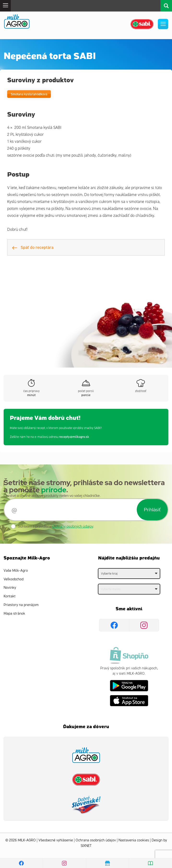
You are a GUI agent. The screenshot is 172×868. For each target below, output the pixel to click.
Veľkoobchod (14, 579)
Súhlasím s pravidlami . (56, 526)
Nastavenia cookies (134, 840)
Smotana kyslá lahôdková (29, 94)
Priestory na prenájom (21, 605)
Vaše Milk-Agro (16, 571)
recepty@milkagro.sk (74, 437)
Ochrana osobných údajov (96, 840)
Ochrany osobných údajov (73, 526)
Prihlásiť (152, 510)
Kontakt (10, 596)
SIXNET (86, 846)
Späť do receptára (33, 247)
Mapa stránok (14, 614)
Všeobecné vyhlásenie (56, 840)
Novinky (10, 588)
